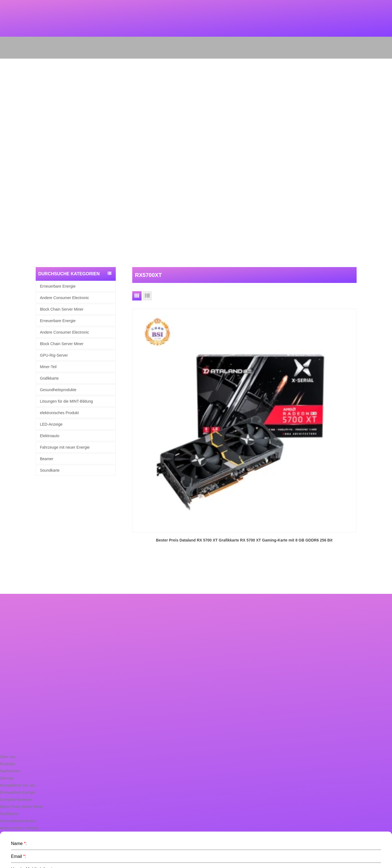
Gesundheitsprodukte (58, 390)
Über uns (7, 667)
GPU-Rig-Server (54, 355)
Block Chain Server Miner (62, 309)
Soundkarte (50, 470)
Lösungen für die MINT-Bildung (67, 401)
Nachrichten (9, 681)
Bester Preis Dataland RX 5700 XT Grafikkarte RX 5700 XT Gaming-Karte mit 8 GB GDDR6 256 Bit (168, 392)
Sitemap (7, 688)
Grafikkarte (49, 378)
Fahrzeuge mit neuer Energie (65, 447)
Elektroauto (50, 436)
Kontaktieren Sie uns (16, 695)
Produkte (7, 674)
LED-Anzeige (51, 424)
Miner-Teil (48, 367)
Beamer (47, 459)
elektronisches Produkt (60, 413)
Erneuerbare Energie (58, 286)
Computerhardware (15, 709)
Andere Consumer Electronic (65, 298)
